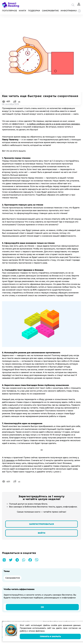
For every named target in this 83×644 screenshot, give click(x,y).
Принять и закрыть (50, 637)
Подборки (34, 11)
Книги (22, 11)
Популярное (9, 11)
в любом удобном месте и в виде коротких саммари (53, 124)
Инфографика (69, 11)
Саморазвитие (50, 11)
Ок (42, 607)
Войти (42, 533)
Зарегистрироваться (41, 524)
